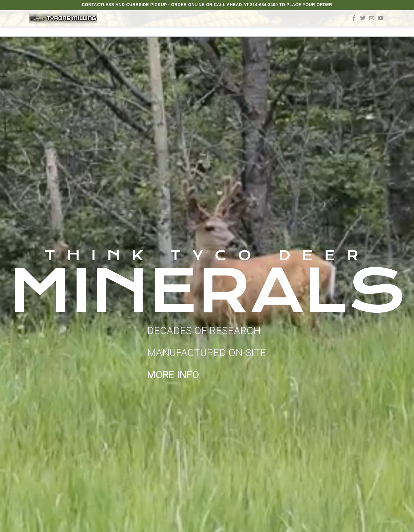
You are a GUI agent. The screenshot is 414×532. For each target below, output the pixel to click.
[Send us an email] (372, 18)
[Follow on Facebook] (354, 18)
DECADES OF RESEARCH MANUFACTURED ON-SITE (207, 353)
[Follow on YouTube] (380, 18)
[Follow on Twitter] (363, 18)
